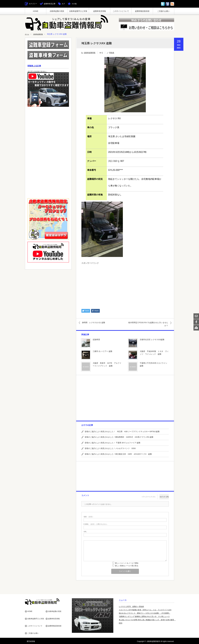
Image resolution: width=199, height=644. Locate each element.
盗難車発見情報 (100, 11)
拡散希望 (96, 339)
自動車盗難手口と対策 (78, 11)
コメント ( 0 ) (164, 495)
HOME (36, 11)
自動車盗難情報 (41, 34)
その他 (74, 4)
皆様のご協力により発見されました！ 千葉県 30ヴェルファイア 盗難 (112, 443)
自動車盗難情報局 (153, 640)
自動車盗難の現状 (57, 11)
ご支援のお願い (164, 11)
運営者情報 (29, 640)
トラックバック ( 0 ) (148, 495)
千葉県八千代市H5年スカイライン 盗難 (153, 364)
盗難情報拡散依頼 (142, 11)
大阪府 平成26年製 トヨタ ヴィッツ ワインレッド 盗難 (154, 353)
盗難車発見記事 (50, 4)
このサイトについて (121, 11)
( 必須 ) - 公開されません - (96, 524)
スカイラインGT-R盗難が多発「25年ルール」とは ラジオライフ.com (145, 610)
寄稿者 (112, 53)
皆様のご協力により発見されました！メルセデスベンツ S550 (110, 448)
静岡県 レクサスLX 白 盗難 (96, 322)
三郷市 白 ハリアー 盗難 (102, 351)
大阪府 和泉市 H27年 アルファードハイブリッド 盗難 (107, 364)
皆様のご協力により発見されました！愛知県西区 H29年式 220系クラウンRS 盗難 (119, 437)
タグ (63, 4)
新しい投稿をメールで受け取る (127, 566)
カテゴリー (33, 4)
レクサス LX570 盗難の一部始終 (131, 606)
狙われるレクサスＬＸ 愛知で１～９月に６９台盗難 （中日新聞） (145, 613)
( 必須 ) (88, 517)
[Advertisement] (125, 285)
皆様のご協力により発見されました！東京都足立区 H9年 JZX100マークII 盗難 (118, 454)
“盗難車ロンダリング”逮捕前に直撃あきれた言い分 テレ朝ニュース (144, 616)
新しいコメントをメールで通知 (127, 563)
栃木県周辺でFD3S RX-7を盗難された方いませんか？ (148, 324)
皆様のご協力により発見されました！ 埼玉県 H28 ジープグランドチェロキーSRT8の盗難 (122, 431)
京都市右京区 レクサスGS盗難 (152, 339)
